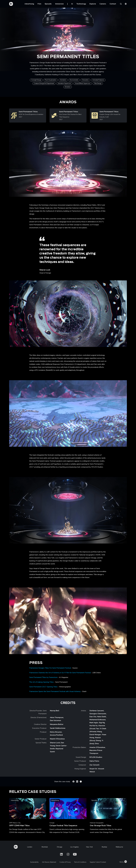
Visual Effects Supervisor (83, 83)
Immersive (59, 4)
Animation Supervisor (64, 83)
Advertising (29, 4)
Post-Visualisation (51, 80)
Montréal (45, 847)
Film (39, 4)
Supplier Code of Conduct (98, 862)
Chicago (60, 847)
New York (89, 847)
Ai (72, 4)
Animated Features (98, 80)
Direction (68, 87)
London (30, 847)
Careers (103, 4)
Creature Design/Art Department (44, 83)
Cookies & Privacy (65, 862)
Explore (93, 4)
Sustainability (34, 862)
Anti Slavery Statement (49, 862)
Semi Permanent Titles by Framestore (43, 677)
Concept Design (36, 80)
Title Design (98, 83)
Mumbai (104, 847)
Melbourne (119, 847)
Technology (81, 4)
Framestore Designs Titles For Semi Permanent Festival (50, 668)
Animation (63, 80)
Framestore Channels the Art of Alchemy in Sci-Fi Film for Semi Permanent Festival (60, 673)
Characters (85, 80)
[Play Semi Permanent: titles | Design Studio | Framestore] (68, 163)
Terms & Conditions (80, 862)
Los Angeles (75, 847)
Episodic (48, 4)
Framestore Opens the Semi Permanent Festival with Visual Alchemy (55, 691)
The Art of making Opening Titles (41, 682)
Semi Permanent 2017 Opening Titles (43, 687)
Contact (113, 4)
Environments (74, 80)
